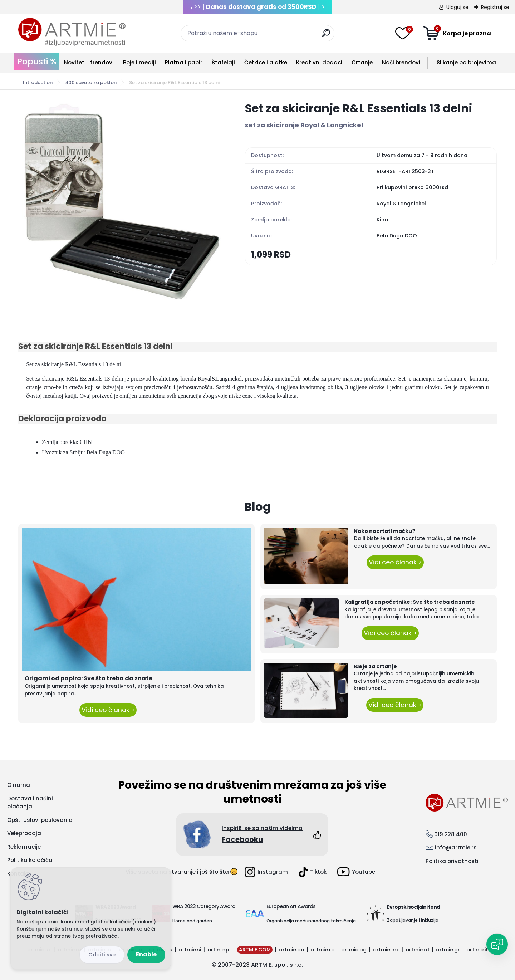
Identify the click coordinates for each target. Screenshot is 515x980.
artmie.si (190, 950)
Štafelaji (223, 62)
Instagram (266, 872)
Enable (146, 954)
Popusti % (37, 62)
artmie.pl (219, 950)
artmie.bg (354, 950)
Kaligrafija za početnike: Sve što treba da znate (410, 602)
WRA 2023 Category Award (204, 906)
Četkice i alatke (266, 62)
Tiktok (313, 872)
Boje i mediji (139, 62)
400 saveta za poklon (91, 82)
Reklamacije (24, 847)
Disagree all (102, 955)
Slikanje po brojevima (466, 62)
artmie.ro (323, 950)
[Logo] (72, 32)
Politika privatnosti (452, 861)
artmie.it (477, 950)
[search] (326, 36)
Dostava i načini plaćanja (30, 803)
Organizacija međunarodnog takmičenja (311, 921)
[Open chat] (497, 944)
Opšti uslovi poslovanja (40, 820)
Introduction (38, 82)
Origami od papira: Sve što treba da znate (89, 678)
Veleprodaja (24, 833)
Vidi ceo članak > (108, 710)
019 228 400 (451, 834)
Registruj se (495, 7)
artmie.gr (448, 950)
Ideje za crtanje (375, 666)
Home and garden (192, 921)
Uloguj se (457, 7)
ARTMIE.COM (255, 950)
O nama (19, 785)
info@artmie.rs (456, 847)
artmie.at (418, 950)
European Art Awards (291, 906)
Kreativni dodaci (319, 62)
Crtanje (362, 62)
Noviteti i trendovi (89, 62)
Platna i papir (184, 62)
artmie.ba (292, 950)
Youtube (356, 872)
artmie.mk (386, 950)
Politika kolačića (30, 860)
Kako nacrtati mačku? (385, 531)
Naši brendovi (401, 62)
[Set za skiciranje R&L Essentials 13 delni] (120, 202)
